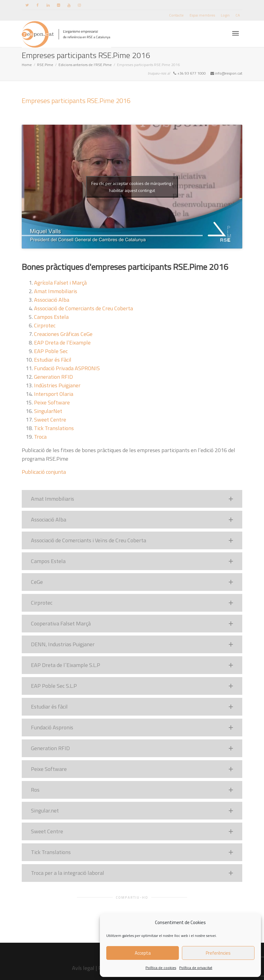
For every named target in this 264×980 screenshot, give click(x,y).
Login (225, 15)
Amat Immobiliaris (56, 291)
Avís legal (83, 968)
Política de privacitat (196, 968)
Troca (40, 437)
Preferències (218, 953)
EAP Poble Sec (51, 351)
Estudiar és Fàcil (53, 360)
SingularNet (48, 411)
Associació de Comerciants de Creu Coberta (83, 308)
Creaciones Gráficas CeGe (63, 334)
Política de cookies (161, 968)
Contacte (176, 15)
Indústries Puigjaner (57, 385)
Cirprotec (45, 325)
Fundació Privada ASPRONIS (67, 368)
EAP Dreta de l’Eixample (62, 343)
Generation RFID (53, 377)
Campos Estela (51, 317)
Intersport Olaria (54, 394)
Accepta (143, 953)
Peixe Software (52, 402)
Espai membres (202, 15)
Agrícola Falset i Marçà (60, 283)
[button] (132, 499)
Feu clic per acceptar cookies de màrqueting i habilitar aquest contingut (132, 187)
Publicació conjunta (44, 472)
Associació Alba (52, 300)
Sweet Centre (50, 420)
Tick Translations (54, 428)
